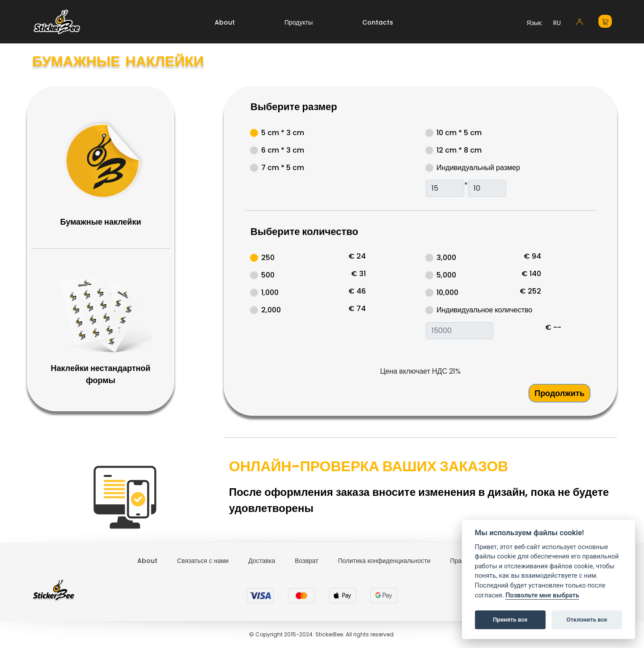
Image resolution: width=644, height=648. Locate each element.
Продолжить (559, 393)
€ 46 (357, 291)
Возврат (307, 561)
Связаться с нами (203, 561)
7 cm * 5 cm (283, 168)
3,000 (446, 258)
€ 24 (357, 256)
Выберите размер (294, 107)
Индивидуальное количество (484, 310)
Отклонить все (587, 620)
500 (268, 275)
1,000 (270, 292)
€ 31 (358, 274)
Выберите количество (304, 232)
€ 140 (531, 274)
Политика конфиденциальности (384, 561)
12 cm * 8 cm (459, 150)
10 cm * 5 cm (459, 133)
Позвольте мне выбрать (542, 595)
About (225, 22)
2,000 (271, 310)
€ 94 (532, 256)
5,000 (446, 275)
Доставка (262, 561)
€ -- (553, 327)
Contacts (378, 22)
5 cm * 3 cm (283, 133)
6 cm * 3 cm (283, 150)
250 (268, 258)
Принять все (510, 620)
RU (557, 23)
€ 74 (357, 309)
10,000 (447, 292)
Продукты (299, 22)
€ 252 (530, 291)
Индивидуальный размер (478, 168)
